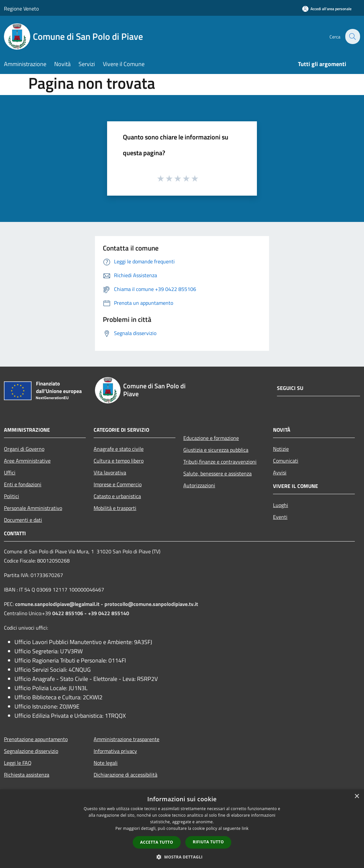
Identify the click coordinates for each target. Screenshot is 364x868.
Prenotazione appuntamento (36, 739)
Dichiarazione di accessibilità (125, 775)
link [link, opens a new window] (245, 828)
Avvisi (280, 472)
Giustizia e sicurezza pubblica (216, 450)
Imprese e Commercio (118, 484)
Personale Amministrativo (33, 508)
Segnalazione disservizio (31, 751)
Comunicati (286, 461)
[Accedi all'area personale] (327, 9)
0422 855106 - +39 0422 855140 (91, 613)
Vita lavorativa (110, 472)
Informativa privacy (115, 751)
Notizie (281, 449)
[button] (182, 857)
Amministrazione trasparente (126, 739)
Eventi (280, 517)
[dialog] (182, 829)
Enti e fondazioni (23, 484)
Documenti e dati (23, 520)
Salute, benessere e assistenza (217, 473)
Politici (11, 496)
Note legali (106, 763)
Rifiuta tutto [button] (208, 842)
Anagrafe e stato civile (119, 449)
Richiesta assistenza (27, 775)
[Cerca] (352, 36)
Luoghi (281, 505)
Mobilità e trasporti (115, 508)
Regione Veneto (21, 9)
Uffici (10, 472)
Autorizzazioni (199, 485)
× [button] (357, 796)
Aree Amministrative (27, 461)
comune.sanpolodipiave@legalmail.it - (60, 604)
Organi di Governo (24, 449)
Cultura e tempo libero (119, 461)
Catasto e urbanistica (117, 496)
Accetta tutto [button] (157, 842)
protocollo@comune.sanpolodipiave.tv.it (151, 604)
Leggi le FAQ (18, 763)
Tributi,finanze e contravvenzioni (220, 462)
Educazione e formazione (211, 438)
